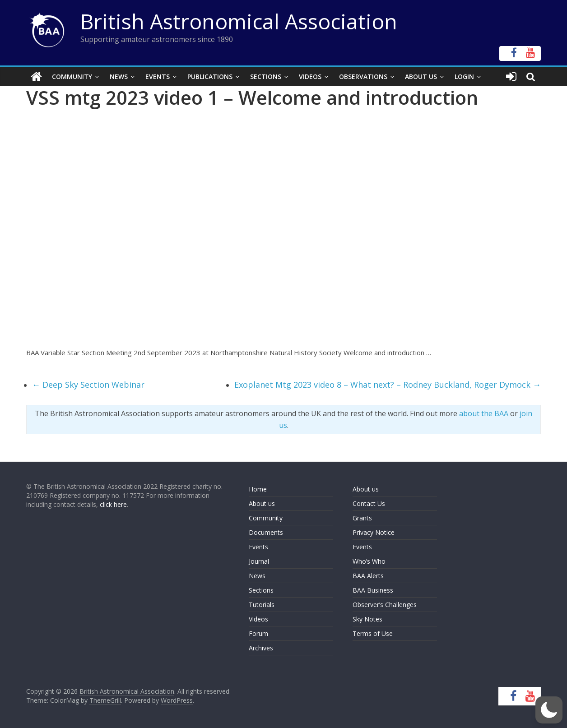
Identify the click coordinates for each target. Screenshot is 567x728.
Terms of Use (373, 633)
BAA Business (373, 590)
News (119, 77)
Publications (210, 77)
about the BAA (484, 413)
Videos (310, 77)
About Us (421, 77)
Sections (266, 77)
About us (262, 503)
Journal (259, 561)
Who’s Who (369, 561)
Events (158, 77)
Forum (258, 633)
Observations (363, 77)
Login (464, 77)
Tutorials (262, 605)
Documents (266, 532)
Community (72, 77)
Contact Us (369, 503)
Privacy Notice (374, 532)
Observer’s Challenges (385, 605)
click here (113, 504)
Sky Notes (367, 619)
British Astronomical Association (239, 21)
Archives (261, 648)
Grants (362, 518)
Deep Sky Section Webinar (88, 385)
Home (258, 489)
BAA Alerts (368, 576)
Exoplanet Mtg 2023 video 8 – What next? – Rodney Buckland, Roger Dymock (388, 385)
